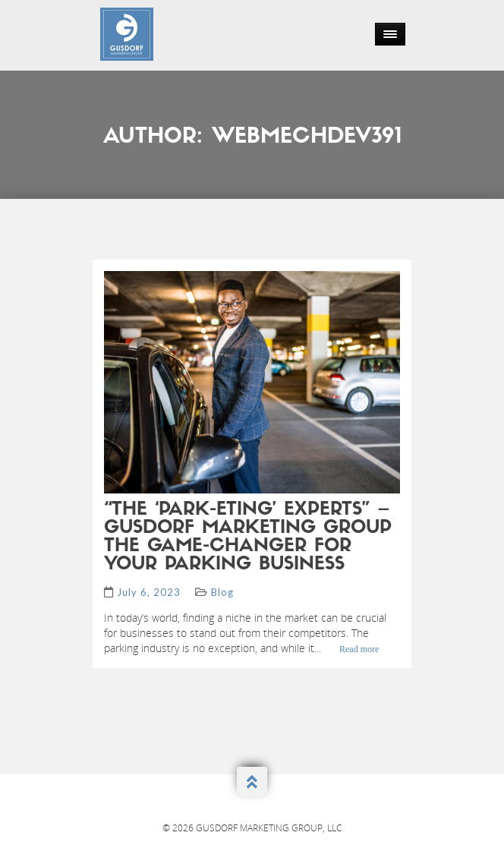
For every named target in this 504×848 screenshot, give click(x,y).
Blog (222, 592)
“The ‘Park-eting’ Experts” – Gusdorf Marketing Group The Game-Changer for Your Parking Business (248, 537)
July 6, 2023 (149, 592)
